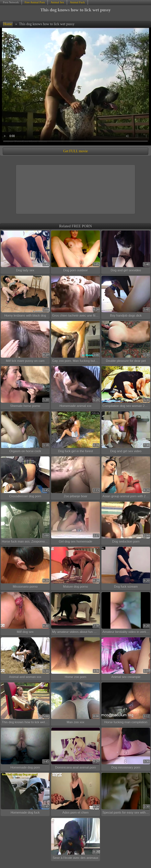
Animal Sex (57, 2)
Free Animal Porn (35, 2)
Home (8, 24)
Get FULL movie (75, 151)
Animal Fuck (77, 2)
